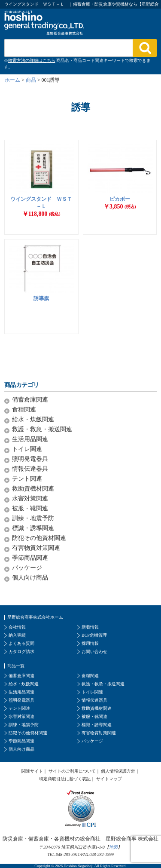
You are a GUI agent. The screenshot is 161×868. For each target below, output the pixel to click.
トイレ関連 (27, 449)
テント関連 (27, 479)
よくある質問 (21, 643)
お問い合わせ (94, 652)
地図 (113, 847)
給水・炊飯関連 (33, 419)
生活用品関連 (30, 439)
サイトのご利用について (72, 771)
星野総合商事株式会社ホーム (35, 617)
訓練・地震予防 (33, 518)
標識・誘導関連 (33, 528)
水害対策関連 (30, 498)
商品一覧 (16, 666)
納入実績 (17, 635)
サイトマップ (109, 779)
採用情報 (90, 643)
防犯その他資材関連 (39, 538)
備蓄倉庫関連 (30, 400)
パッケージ (27, 568)
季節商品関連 (30, 558)
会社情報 (17, 627)
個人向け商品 (30, 578)
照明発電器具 (30, 459)
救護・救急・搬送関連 (42, 429)
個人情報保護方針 (118, 771)
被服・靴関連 (30, 508)
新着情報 (90, 627)
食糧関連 (24, 409)
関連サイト (32, 771)
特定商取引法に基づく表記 (65, 779)
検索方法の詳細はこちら (32, 60)
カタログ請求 (21, 652)
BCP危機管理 (94, 635)
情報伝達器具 (30, 469)
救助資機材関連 (33, 489)
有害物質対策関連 (36, 548)
